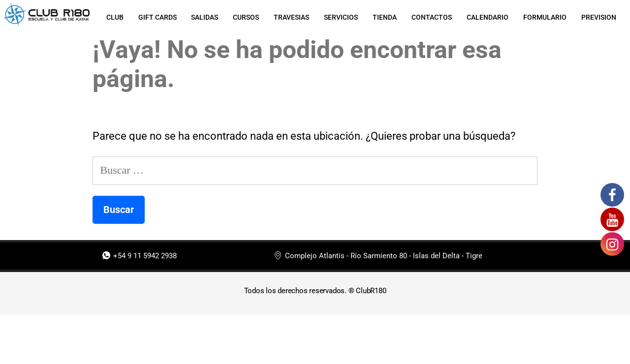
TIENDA (385, 17)
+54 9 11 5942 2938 (140, 256)
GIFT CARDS (157, 17)
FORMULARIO (545, 17)
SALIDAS (205, 17)
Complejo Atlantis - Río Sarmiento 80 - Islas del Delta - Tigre (378, 256)
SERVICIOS (341, 17)
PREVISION (599, 17)
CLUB (114, 17)
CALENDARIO (488, 17)
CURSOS (246, 17)
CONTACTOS (432, 17)
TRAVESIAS (291, 17)
